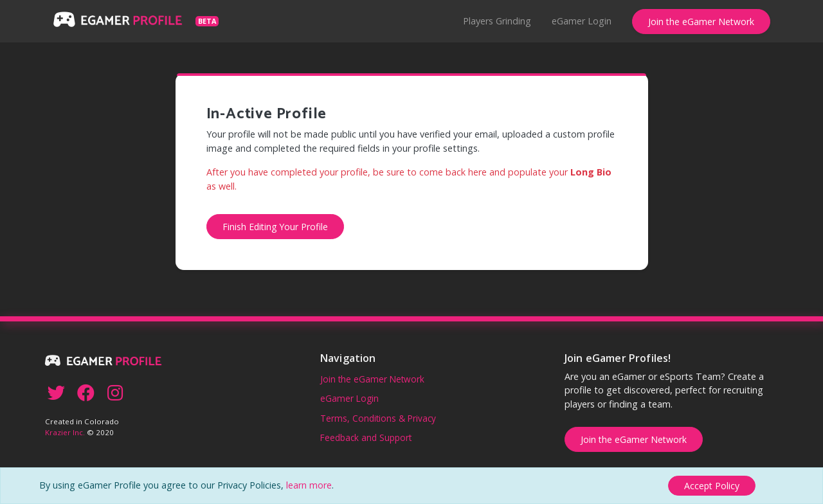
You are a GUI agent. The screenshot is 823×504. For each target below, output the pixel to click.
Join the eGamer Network (701, 22)
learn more (309, 485)
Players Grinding (497, 21)
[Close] (712, 486)
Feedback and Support (366, 437)
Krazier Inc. (65, 432)
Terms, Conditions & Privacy (378, 418)
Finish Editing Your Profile (275, 227)
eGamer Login (582, 21)
